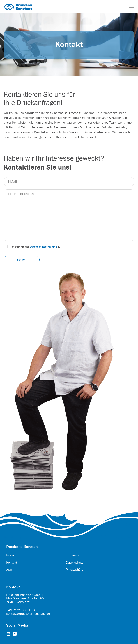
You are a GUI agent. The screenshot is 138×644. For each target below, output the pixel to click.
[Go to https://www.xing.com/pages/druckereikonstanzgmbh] (15, 634)
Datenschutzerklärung (43, 247)
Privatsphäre (75, 570)
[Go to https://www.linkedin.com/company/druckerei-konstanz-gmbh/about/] (9, 634)
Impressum (74, 555)
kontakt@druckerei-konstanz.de (28, 614)
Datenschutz (75, 563)
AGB (9, 570)
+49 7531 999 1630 (21, 610)
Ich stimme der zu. (36, 247)
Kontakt (12, 563)
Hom (10, 555)
